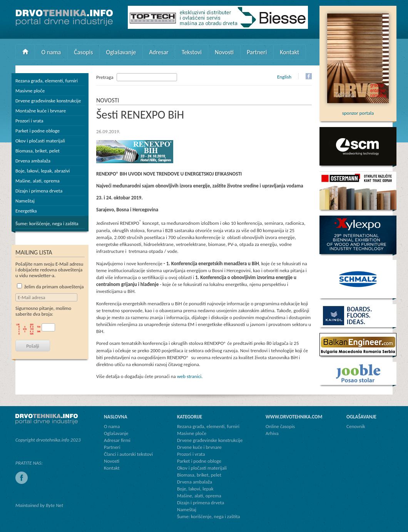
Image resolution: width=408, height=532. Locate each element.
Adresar (159, 52)
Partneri (257, 52)
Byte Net (54, 505)
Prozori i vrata (29, 121)
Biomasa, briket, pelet (38, 151)
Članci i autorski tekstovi (128, 454)
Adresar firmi (117, 440)
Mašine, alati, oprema (38, 181)
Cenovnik (356, 426)
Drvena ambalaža (33, 161)
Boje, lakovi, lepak (195, 489)
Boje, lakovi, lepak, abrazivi (43, 171)
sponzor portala (358, 110)
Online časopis (280, 426)
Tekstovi (192, 52)
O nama (51, 52)
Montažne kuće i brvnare (41, 111)
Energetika (26, 211)
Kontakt (289, 52)
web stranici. (190, 376)
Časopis (83, 52)
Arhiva (272, 433)
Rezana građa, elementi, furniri (47, 81)
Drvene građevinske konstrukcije (48, 101)
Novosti (224, 52)
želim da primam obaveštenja (50, 287)
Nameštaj (25, 201)
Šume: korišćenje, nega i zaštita (47, 223)
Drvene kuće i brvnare (199, 447)
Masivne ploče (30, 91)
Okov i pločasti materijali (40, 141)
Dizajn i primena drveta (39, 191)
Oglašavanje (121, 52)
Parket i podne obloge (38, 131)
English (284, 77)
